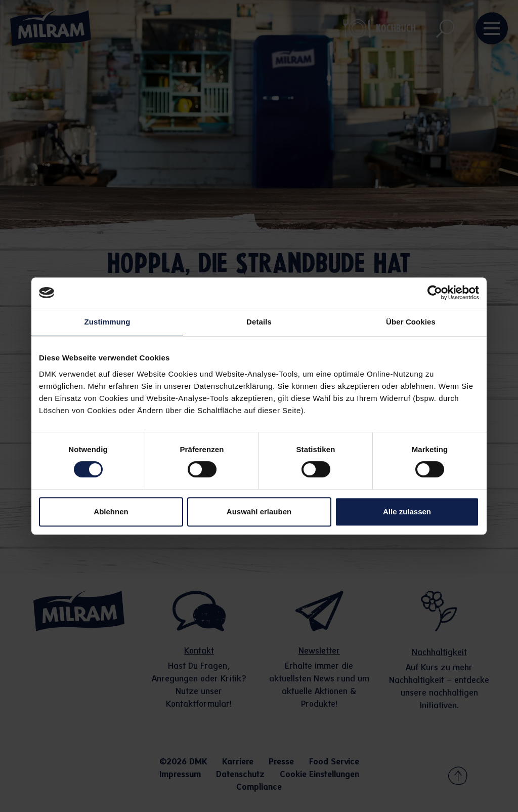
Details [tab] (259, 322)
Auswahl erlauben (259, 512)
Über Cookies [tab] (411, 322)
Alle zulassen (407, 512)
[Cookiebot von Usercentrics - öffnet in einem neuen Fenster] (435, 293)
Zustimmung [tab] (107, 322)
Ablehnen (111, 512)
